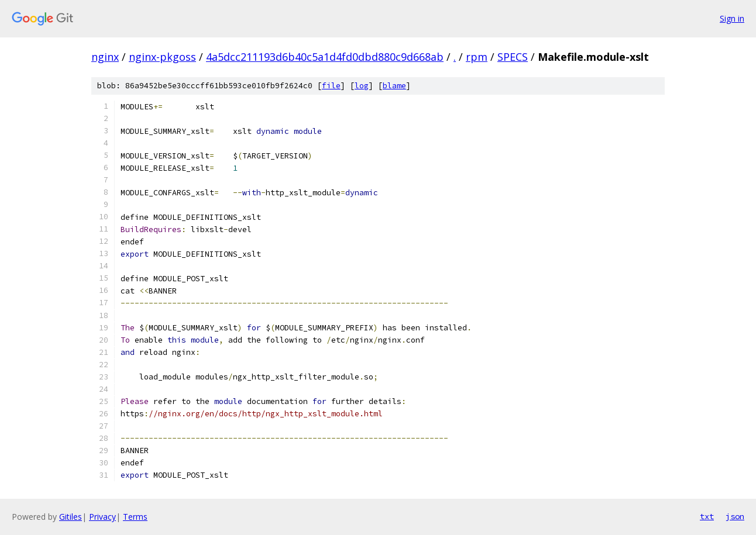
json (735, 516)
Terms (135, 517)
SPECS (513, 57)
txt (707, 516)
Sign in (732, 18)
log (362, 86)
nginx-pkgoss (162, 57)
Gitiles (71, 517)
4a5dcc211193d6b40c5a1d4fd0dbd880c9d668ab (325, 57)
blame (394, 86)
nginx (105, 57)
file (331, 86)
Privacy (102, 517)
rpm (477, 57)
